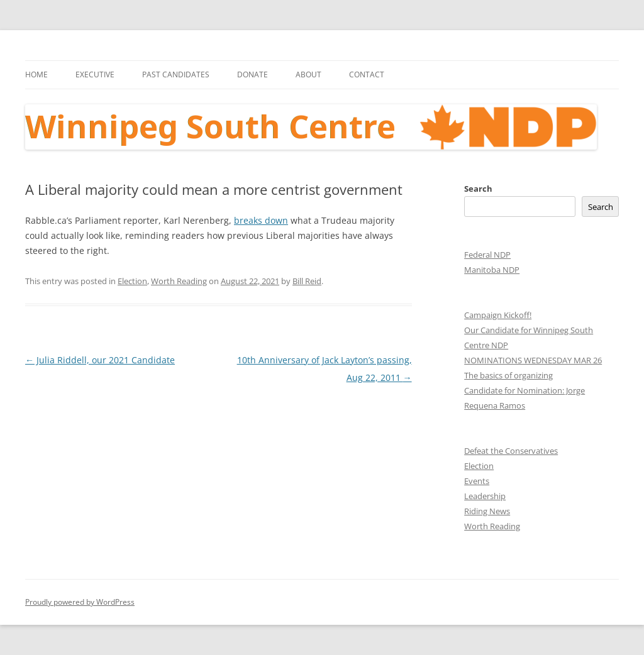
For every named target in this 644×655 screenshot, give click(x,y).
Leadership (485, 496)
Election (132, 281)
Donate (253, 74)
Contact (367, 74)
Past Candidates (176, 74)
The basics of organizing (508, 375)
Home (36, 74)
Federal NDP (487, 255)
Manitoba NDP (492, 270)
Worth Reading (179, 281)
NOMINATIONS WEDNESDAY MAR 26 (533, 360)
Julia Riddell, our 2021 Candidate (100, 360)
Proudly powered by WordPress (80, 602)
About (308, 74)
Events (477, 481)
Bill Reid (307, 281)
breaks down (261, 220)
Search (478, 189)
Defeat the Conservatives (511, 451)
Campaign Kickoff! (498, 315)
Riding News (487, 511)
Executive (95, 74)
